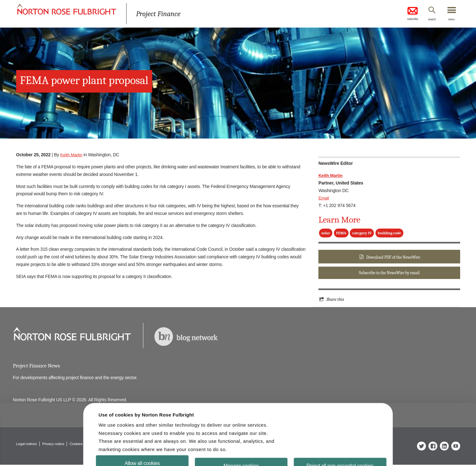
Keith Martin (72, 155)
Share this (335, 300)
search (428, 20)
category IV (362, 233)
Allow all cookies (144, 448)
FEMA (341, 233)
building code (389, 233)
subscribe (406, 14)
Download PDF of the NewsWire (393, 257)
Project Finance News (37, 367)
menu (450, 20)
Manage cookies (241, 451)
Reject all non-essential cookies (338, 451)
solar (326, 233)
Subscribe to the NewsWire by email (389, 273)
